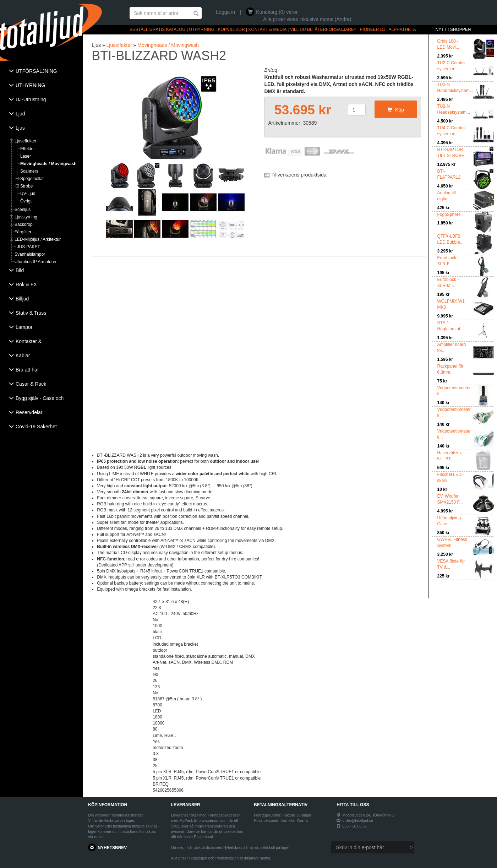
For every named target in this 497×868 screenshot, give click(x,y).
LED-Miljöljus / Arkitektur (38, 239)
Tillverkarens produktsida (299, 175)
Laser (26, 156)
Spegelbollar (32, 179)
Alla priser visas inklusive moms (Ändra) (307, 19)
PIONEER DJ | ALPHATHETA (388, 29)
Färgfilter (23, 232)
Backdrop (24, 224)
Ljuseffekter (26, 141)
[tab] (41, 72)
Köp (396, 110)
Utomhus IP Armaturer (36, 262)
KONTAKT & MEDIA (267, 29)
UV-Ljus (28, 194)
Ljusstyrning (26, 217)
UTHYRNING (201, 29)
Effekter (28, 149)
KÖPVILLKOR (231, 29)
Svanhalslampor (30, 254)
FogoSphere (449, 215)
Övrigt (26, 201)
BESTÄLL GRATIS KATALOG (158, 29)
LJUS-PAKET (27, 247)
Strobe (26, 186)
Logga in (225, 12)
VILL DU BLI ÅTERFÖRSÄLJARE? (323, 29)
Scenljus (23, 210)
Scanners (29, 171)
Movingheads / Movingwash (48, 164)
